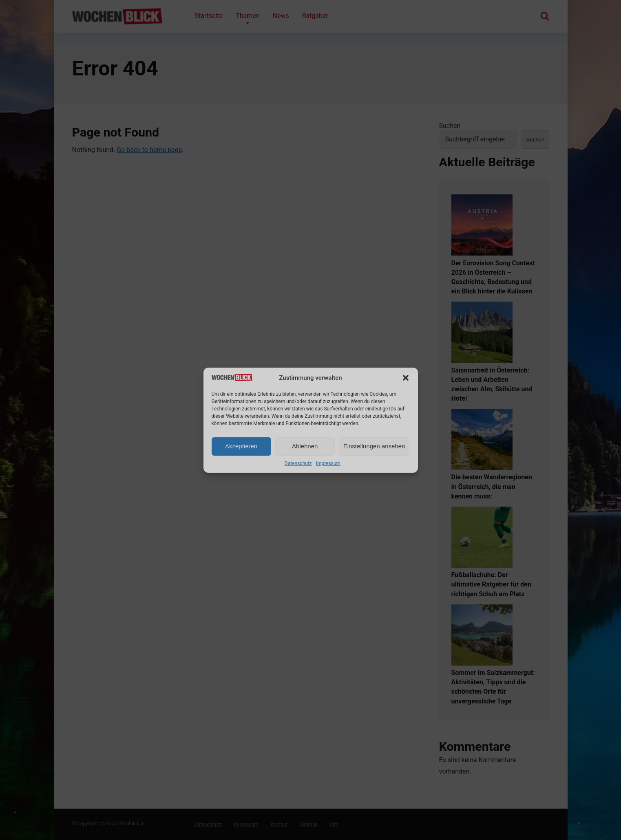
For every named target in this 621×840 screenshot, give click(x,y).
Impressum (328, 463)
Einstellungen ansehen (374, 446)
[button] (406, 378)
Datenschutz (298, 463)
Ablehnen (305, 446)
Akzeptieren (241, 446)
